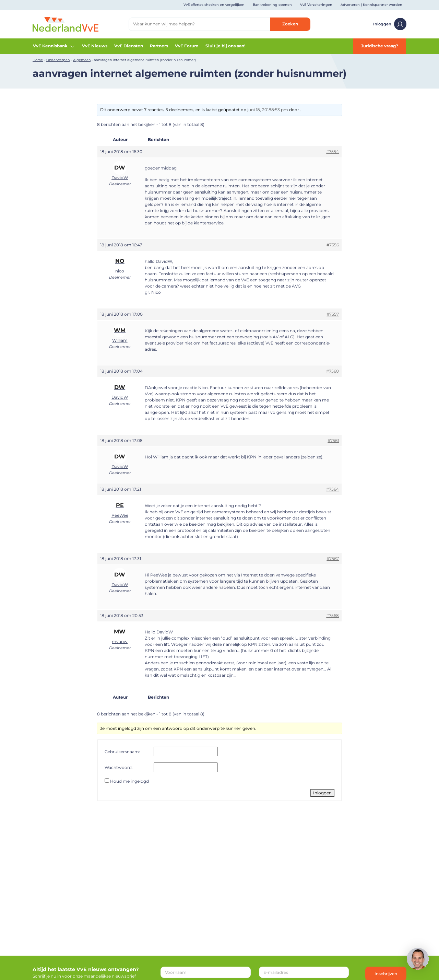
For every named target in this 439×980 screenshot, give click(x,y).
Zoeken (290, 24)
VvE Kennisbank (54, 46)
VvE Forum (187, 46)
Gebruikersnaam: (122, 752)
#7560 (333, 371)
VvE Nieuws (95, 46)
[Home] (66, 24)
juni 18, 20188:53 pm (268, 110)
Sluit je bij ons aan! (225, 46)
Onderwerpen (58, 60)
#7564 (333, 489)
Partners (159, 46)
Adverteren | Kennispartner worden (371, 5)
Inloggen (390, 24)
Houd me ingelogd (129, 781)
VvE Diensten (129, 46)
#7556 (333, 245)
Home (38, 60)
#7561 (333, 440)
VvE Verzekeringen (316, 5)
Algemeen (82, 60)
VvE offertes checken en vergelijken (214, 5)
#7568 (333, 615)
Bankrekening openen (272, 5)
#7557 (333, 314)
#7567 (333, 558)
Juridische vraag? (380, 46)
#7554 (333, 151)
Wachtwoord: (119, 767)
